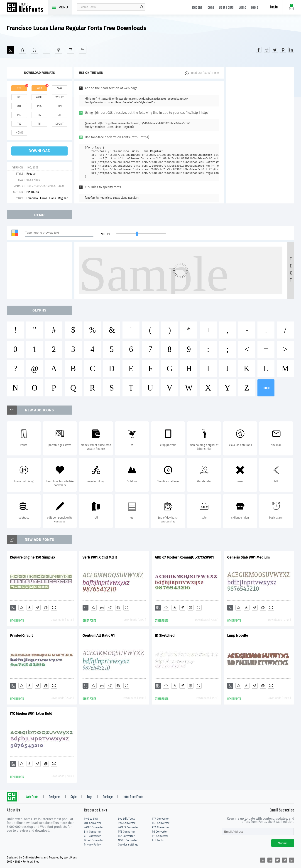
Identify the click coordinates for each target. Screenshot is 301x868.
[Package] (59, 50)
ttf (19, 88)
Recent (197, 8)
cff (60, 115)
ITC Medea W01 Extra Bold (31, 713)
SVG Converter (127, 823)
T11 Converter (160, 836)
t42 (19, 124)
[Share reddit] (267, 50)
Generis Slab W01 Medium (249, 557)
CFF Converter (92, 836)
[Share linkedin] (291, 50)
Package (108, 797)
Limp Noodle (238, 635)
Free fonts (27, 8)
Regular (31, 174)
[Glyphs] (47, 50)
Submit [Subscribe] (283, 843)
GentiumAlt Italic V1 (99, 635)
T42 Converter (126, 836)
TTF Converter (160, 819)
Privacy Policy (92, 845)
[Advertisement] (260, 135)
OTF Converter (93, 823)
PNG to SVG (91, 819)
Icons (210, 8)
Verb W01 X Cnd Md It (100, 557)
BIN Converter (92, 832)
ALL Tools (158, 840)
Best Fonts (226, 8)
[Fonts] (83, 50)
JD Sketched (165, 635)
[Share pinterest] (283, 50)
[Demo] (35, 50)
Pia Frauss (32, 192)
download (39, 151)
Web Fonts (32, 797)
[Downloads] (29, 608)
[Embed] (46, 608)
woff (39, 97)
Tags (90, 797)
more (266, 388)
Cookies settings (128, 845)
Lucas (44, 198)
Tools (255, 8)
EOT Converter (161, 823)
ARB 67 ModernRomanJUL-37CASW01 (184, 557)
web (39, 88)
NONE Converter (128, 840)
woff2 (60, 97)
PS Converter (160, 832)
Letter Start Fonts (133, 797)
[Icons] (71, 50)
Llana (53, 198)
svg (59, 88)
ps (39, 115)
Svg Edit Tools (126, 819)
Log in (274, 7)
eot (19, 97)
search (142, 7)
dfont (59, 124)
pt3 (19, 115)
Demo (242, 8)
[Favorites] (23, 50)
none (19, 133)
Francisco (32, 198)
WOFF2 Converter (128, 827)
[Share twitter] (275, 50)
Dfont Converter (94, 840)
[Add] (11, 50)
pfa (39, 106)
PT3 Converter (126, 832)
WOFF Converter (94, 827)
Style (73, 797)
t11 (39, 124)
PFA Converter (160, 827)
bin (60, 106)
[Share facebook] (259, 50)
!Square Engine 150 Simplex (33, 557)
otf (19, 106)
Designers (55, 797)
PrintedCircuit (22, 635)
